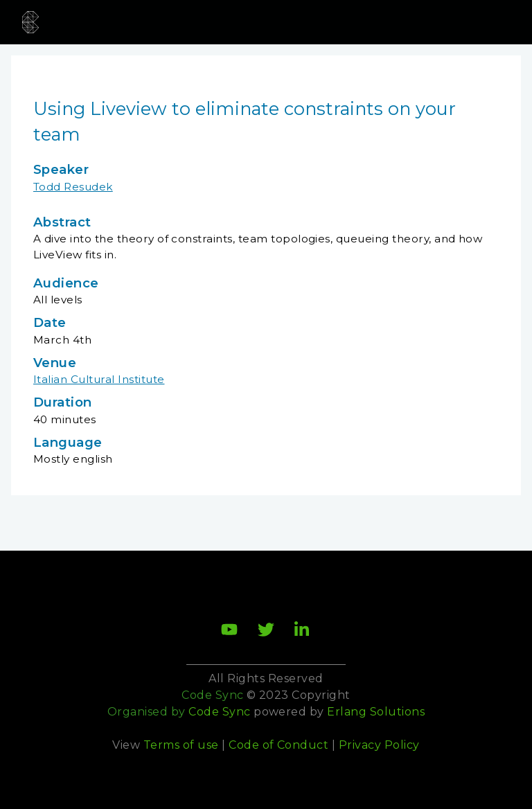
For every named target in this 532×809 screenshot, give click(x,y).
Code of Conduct (278, 745)
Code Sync (219, 712)
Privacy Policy (379, 745)
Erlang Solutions (376, 712)
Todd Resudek (73, 187)
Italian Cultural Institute (99, 379)
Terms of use (181, 745)
